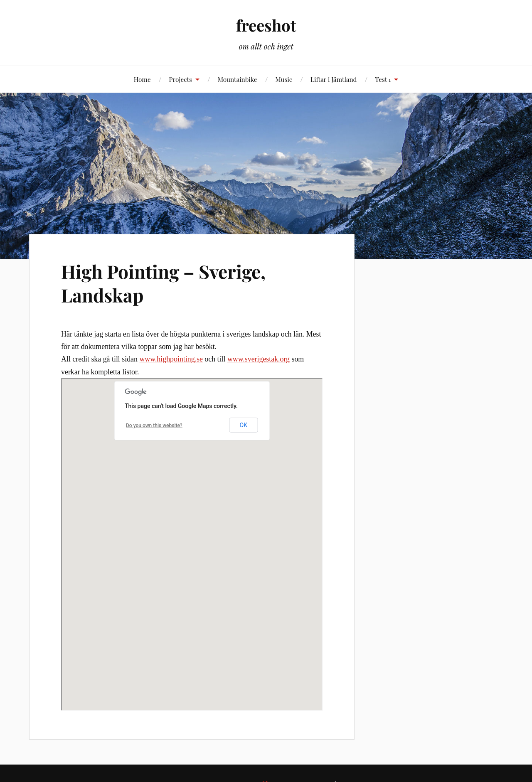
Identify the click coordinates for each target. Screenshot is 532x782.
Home (142, 79)
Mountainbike (238, 79)
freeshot (266, 25)
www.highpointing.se (171, 359)
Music (284, 79)
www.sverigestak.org (259, 359)
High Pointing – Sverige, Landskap (163, 283)
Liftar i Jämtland (334, 79)
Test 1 (383, 79)
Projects (180, 79)
